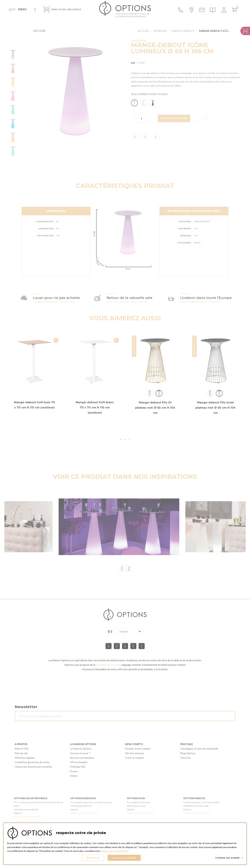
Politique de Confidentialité (114, 851)
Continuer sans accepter (229, 858)
